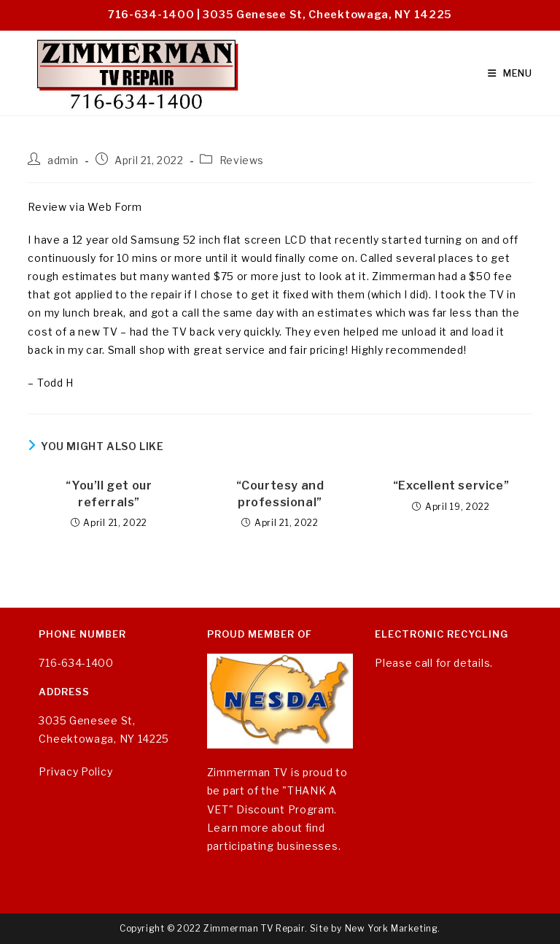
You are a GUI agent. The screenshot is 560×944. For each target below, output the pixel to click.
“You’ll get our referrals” (109, 494)
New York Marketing (392, 928)
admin (63, 160)
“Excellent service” (451, 485)
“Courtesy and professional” (280, 494)
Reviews (242, 160)
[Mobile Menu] (510, 73)
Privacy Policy (75, 771)
